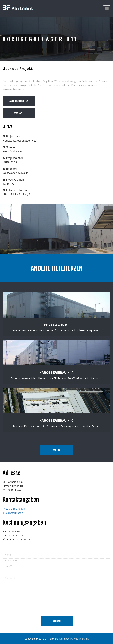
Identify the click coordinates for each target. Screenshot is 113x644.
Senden (57, 621)
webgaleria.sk (81, 639)
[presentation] (57, 604)
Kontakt (19, 113)
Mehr (56, 450)
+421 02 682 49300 (14, 509)
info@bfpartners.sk (13, 513)
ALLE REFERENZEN (19, 101)
